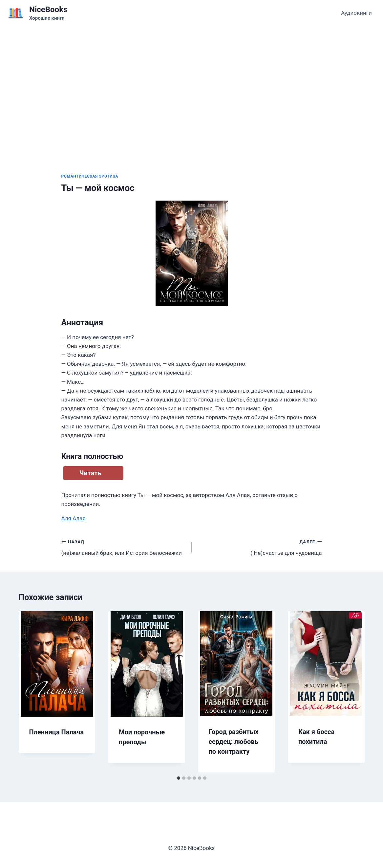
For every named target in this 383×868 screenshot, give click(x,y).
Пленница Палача (57, 732)
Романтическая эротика (90, 176)
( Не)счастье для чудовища (260, 547)
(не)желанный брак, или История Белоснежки (124, 547)
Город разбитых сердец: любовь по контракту (234, 742)
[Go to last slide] (31, 692)
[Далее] (353, 692)
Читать (90, 473)
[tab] (179, 778)
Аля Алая (74, 518)
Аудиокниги (356, 13)
